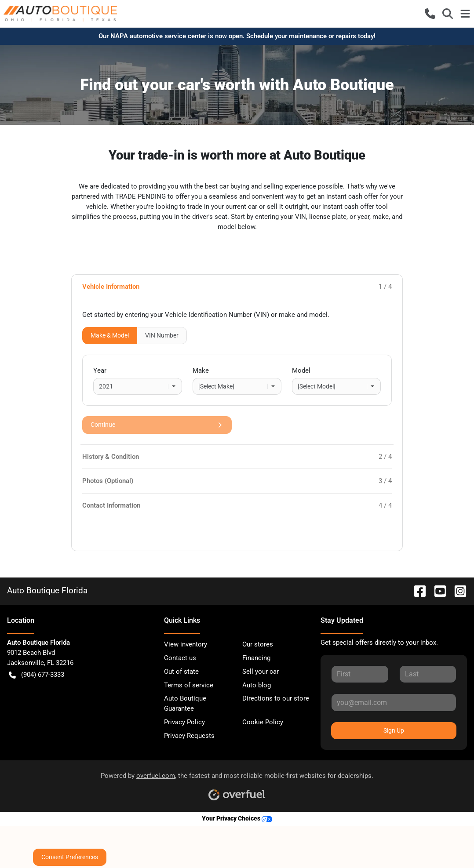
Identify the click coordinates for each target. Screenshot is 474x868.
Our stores (258, 644)
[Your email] (394, 702)
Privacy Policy (184, 722)
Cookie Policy (263, 722)
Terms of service (189, 685)
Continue (157, 425)
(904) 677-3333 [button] (36, 675)
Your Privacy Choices (237, 819)
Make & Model (110, 335)
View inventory (186, 644)
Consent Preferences (70, 857)
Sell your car (261, 672)
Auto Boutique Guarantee (185, 703)
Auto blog (257, 685)
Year (100, 370)
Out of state (181, 672)
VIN (162, 335)
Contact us (180, 658)
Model (301, 370)
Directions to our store (276, 698)
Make (201, 370)
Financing (256, 658)
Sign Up (394, 730)
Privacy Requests (189, 736)
